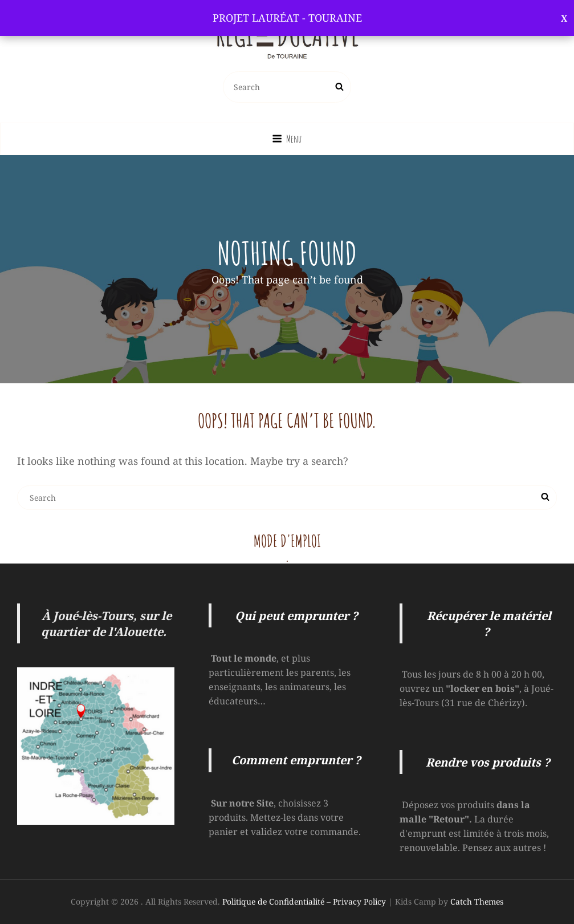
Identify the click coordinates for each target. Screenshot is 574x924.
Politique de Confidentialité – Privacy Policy (304, 901)
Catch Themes (477, 901)
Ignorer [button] (564, 18)
